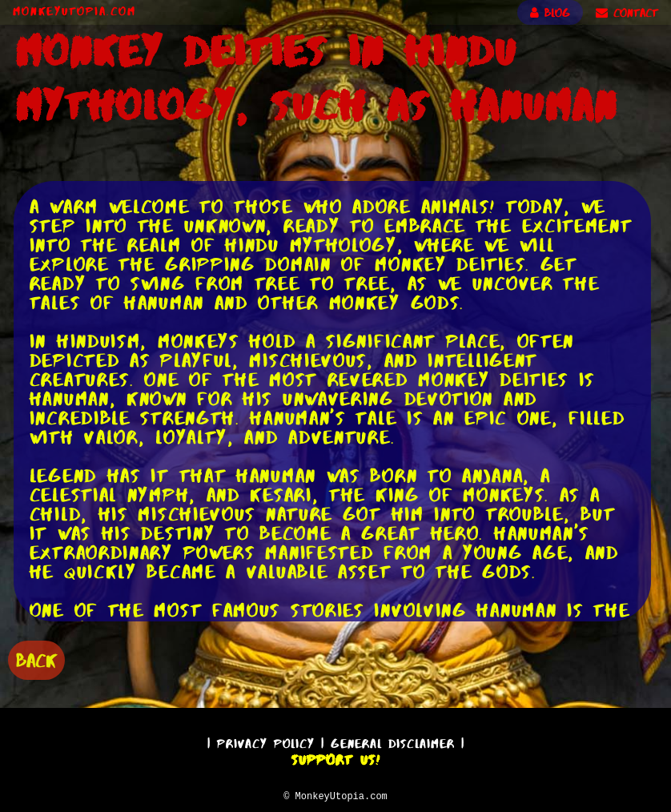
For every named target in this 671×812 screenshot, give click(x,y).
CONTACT (627, 13)
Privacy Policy (266, 741)
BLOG (550, 13)
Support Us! (335, 758)
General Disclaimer (393, 741)
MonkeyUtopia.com (74, 11)
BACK (36, 659)
